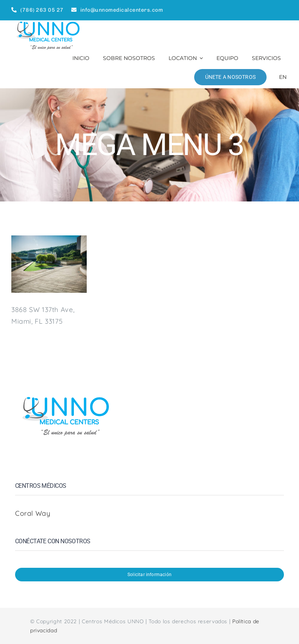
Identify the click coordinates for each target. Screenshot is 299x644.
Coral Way (34, 513)
